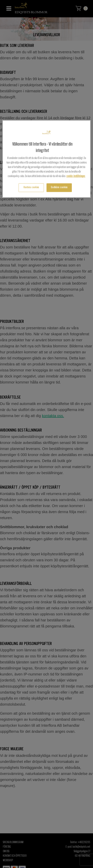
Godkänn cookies (59, 188)
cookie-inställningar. (76, 177)
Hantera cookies (31, 188)
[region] (46, 159)
